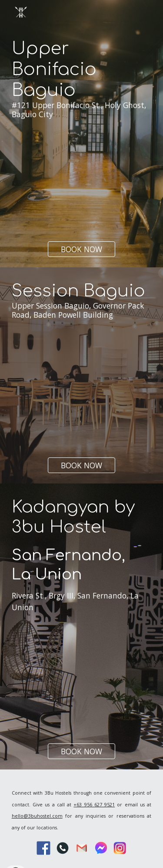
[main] (82, 98)
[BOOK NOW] (81, 249)
